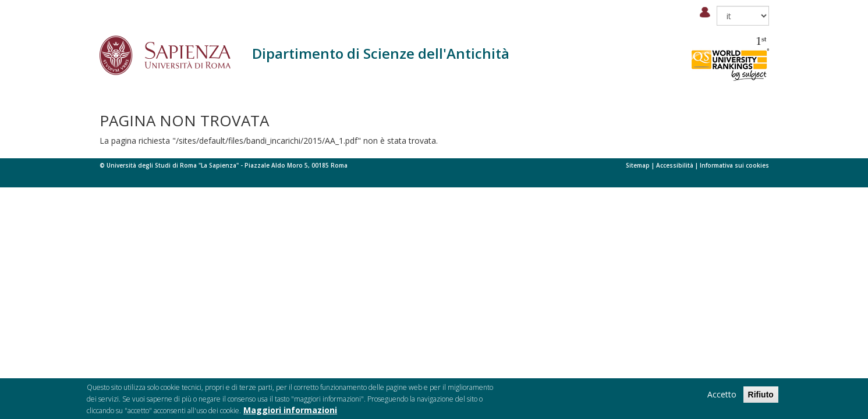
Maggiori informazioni (290, 413)
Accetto (722, 397)
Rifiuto (761, 397)
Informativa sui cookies (734, 165)
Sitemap (638, 165)
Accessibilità (675, 165)
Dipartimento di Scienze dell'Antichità (381, 53)
